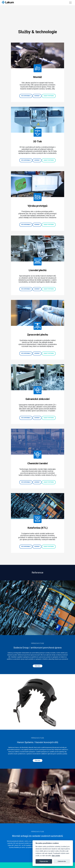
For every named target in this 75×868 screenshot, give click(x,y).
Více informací (26, 96)
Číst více (38, 666)
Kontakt (37, 96)
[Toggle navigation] (70, 3)
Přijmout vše (44, 861)
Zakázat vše (62, 861)
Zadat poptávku (49, 96)
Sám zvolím (56, 856)
